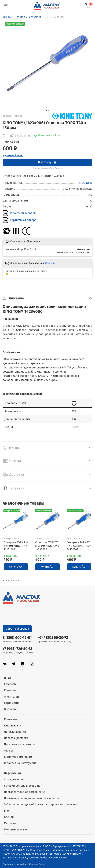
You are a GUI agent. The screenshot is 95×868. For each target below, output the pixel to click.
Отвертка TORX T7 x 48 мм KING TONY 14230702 (79, 546)
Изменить (51, 263)
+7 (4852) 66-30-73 (53, 638)
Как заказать (12, 726)
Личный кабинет (15, 732)
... (47, 17)
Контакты (10, 690)
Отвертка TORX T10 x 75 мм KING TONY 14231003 (16, 546)
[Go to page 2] (6, 581)
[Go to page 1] (4, 581)
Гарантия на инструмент (20, 763)
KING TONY (86, 183)
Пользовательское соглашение (24, 792)
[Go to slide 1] (46, 111)
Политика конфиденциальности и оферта (32, 798)
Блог (7, 811)
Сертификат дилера (23, 220)
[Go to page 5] (14, 581)
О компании (12, 697)
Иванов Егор (36, 864)
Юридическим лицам (18, 757)
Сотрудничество (15, 779)
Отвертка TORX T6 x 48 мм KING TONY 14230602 (47, 546)
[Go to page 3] (9, 581)
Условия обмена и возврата (22, 786)
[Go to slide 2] (49, 111)
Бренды (9, 817)
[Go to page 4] (11, 581)
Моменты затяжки (16, 829)
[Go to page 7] (19, 581)
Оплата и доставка (16, 738)
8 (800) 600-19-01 (17, 638)
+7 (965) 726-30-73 (17, 649)
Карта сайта (12, 703)
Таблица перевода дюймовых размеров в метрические (41, 804)
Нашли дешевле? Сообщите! (48, 168)
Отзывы (9, 751)
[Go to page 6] (16, 581)
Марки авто (12, 823)
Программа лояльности (20, 744)
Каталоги (10, 684)
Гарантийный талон (23, 213)
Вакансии (10, 709)
